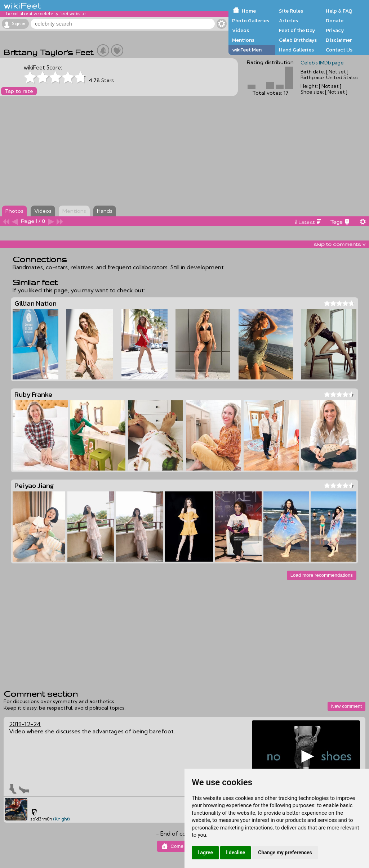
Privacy (335, 30)
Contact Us (339, 50)
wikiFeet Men (247, 50)
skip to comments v (339, 244)
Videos (241, 30)
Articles (288, 21)
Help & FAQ (339, 11)
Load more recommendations (322, 575)
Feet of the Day (297, 30)
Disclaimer (339, 40)
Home (249, 11)
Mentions (243, 40)
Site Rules (291, 11)
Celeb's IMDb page (322, 63)
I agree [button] (205, 853)
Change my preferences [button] (285, 853)
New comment (346, 706)
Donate (335, 21)
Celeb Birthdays (298, 40)
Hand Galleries (296, 50)
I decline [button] (235, 853)
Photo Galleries (251, 21)
